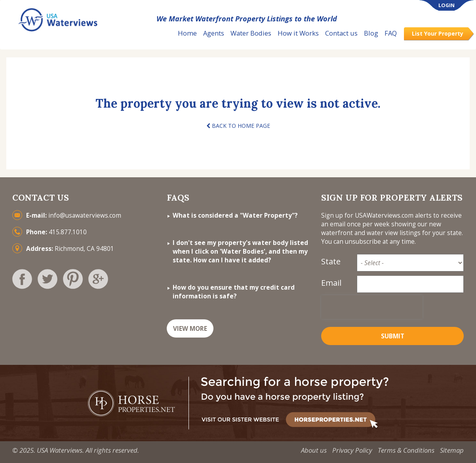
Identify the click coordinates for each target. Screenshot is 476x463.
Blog (371, 33)
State (331, 261)
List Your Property (438, 33)
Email (331, 283)
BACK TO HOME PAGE (238, 126)
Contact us (341, 33)
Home (187, 33)
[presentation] (372, 307)
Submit (393, 336)
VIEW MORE (190, 329)
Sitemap (452, 450)
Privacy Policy (352, 450)
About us (314, 450)
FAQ (391, 33)
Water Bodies (251, 33)
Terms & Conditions (406, 450)
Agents (214, 33)
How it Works (298, 33)
